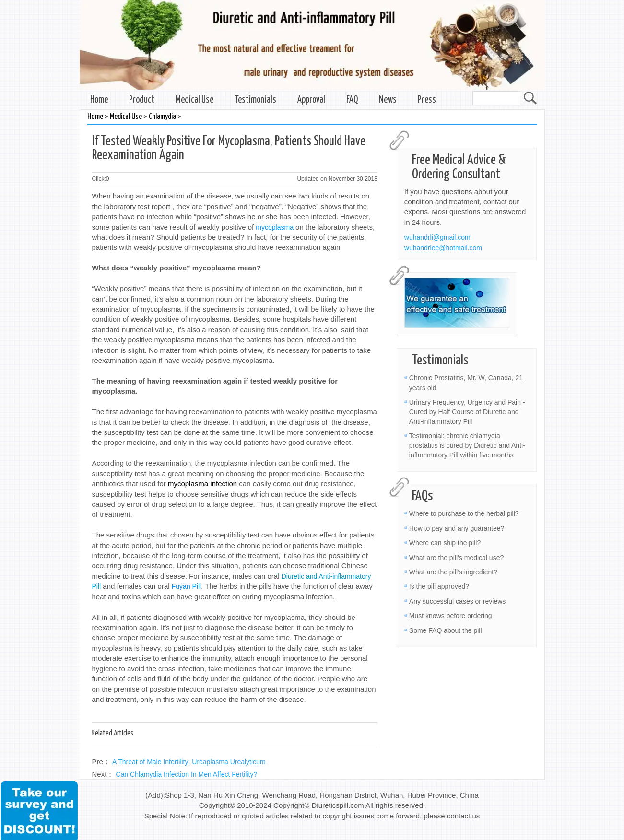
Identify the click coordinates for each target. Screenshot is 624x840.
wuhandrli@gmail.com (437, 237)
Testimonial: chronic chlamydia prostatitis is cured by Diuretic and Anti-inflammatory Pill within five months (467, 445)
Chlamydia (162, 117)
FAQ (352, 100)
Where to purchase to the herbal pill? (464, 513)
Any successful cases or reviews (458, 601)
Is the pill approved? (439, 586)
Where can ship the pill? (445, 543)
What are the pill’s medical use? (456, 558)
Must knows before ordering (451, 616)
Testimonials (255, 100)
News (388, 100)
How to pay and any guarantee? (457, 528)
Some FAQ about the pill (446, 630)
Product (142, 100)
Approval (311, 100)
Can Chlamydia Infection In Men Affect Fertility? (187, 774)
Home (99, 100)
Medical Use (194, 100)
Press (427, 100)
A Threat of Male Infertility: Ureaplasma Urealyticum (189, 762)
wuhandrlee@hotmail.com (443, 248)
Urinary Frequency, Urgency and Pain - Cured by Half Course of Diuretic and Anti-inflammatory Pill (467, 412)
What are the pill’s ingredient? (453, 572)
